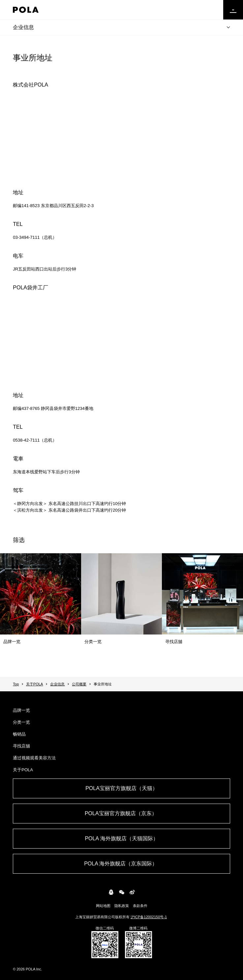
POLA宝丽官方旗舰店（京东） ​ (121, 813)
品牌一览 (21, 710)
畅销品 (19, 734)
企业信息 (23, 27)
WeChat (122, 892)
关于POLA (34, 684)
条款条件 (140, 906)
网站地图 (103, 906)
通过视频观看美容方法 (34, 758)
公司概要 (79, 684)
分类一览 (21, 722)
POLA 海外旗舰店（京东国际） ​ (121, 864)
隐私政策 (122, 906)
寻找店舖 (21, 746)
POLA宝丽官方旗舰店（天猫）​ (121, 788)
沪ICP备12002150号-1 (149, 917)
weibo (132, 892)
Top (16, 684)
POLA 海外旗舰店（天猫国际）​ (121, 838)
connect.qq (111, 892)
